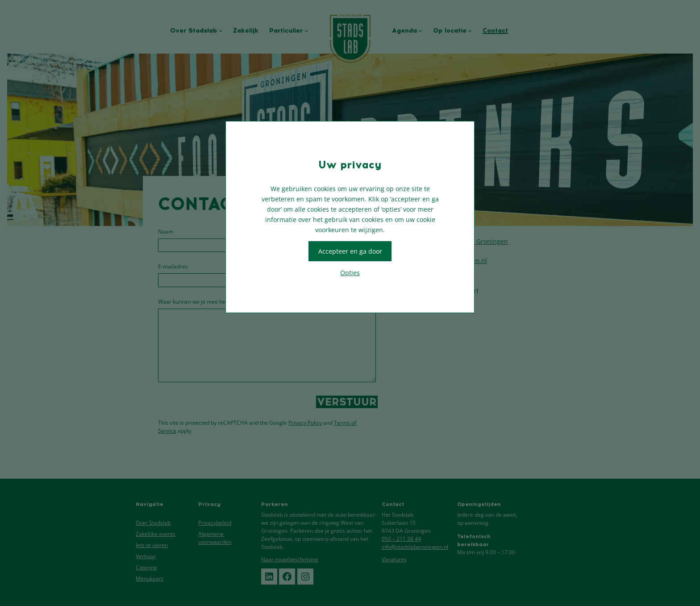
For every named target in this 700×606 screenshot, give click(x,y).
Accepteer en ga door (350, 251)
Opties (350, 273)
